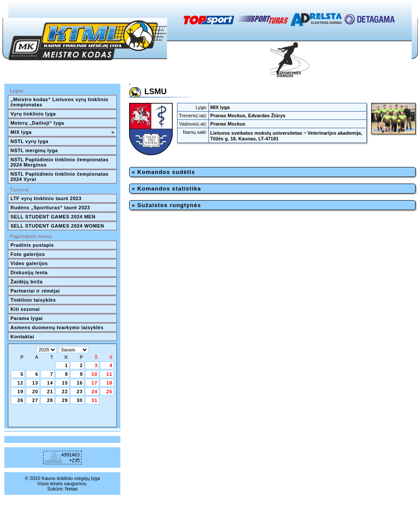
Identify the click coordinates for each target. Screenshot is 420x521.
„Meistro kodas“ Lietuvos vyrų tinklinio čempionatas (60, 102)
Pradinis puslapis (32, 245)
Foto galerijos (28, 254)
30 (80, 400)
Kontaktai (22, 337)
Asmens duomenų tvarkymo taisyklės (57, 327)
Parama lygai (27, 318)
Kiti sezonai (25, 309)
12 (20, 383)
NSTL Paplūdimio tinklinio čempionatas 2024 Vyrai (60, 177)
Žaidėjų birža (27, 282)
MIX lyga (62, 132)
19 (20, 392)
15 (65, 383)
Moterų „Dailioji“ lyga (37, 123)
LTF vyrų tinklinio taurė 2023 (46, 198)
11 (109, 374)
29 (65, 400)
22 (65, 392)
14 (50, 383)
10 (95, 374)
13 (35, 383)
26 (20, 400)
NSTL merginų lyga (34, 150)
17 (95, 383)
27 (35, 400)
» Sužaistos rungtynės (166, 205)
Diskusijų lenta (29, 272)
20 (35, 392)
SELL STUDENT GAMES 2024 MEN (53, 217)
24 (95, 392)
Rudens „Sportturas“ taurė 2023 (50, 208)
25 (109, 392)
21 (50, 392)
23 (80, 392)
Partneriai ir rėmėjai (35, 291)
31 (95, 400)
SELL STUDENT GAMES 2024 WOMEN (57, 226)
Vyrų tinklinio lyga (33, 114)
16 (80, 383)
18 (109, 383)
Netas (71, 489)
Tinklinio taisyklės (33, 300)
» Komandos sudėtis (163, 172)
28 (50, 400)
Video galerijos (29, 263)
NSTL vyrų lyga (29, 141)
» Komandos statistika (166, 189)
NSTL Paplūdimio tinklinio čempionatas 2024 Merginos (60, 162)
